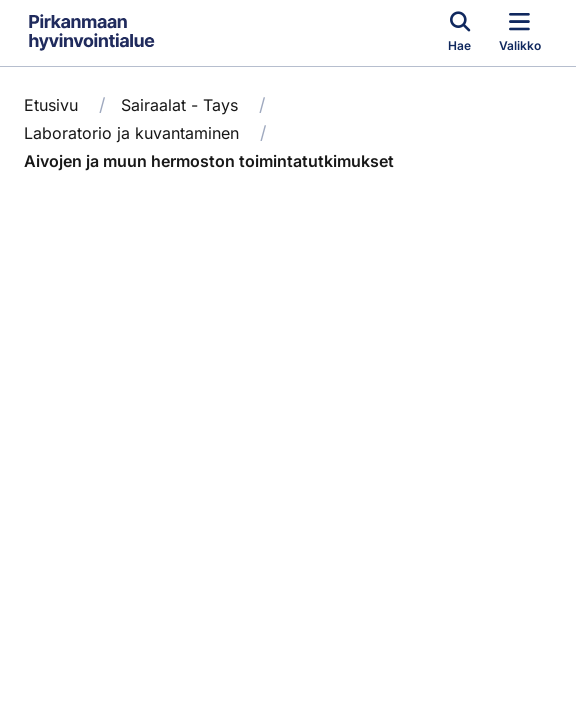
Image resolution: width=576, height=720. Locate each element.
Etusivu (51, 105)
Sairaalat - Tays (179, 105)
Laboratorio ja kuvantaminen (131, 133)
